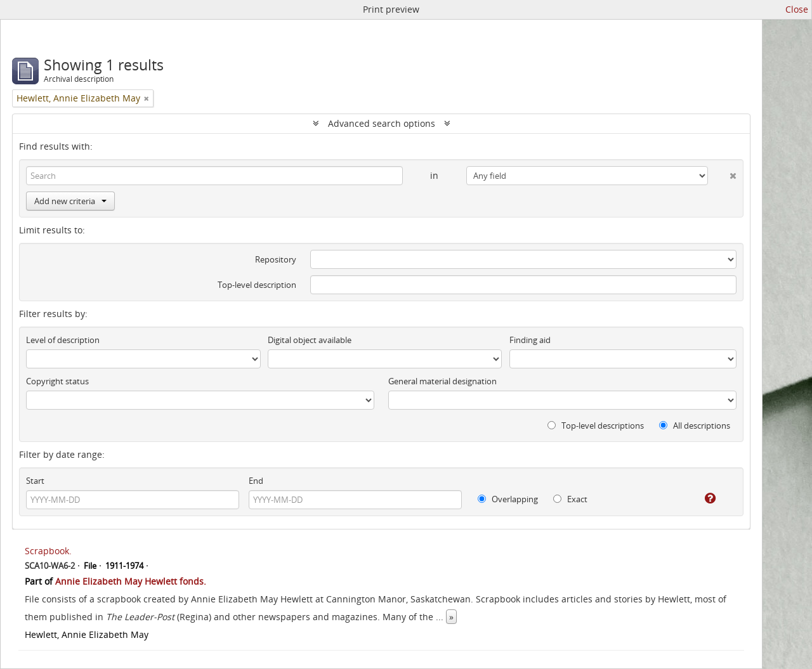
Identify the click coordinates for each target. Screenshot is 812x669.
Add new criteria (70, 201)
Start (35, 481)
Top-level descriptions (596, 425)
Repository (276, 259)
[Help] (701, 498)
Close (797, 9)
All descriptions (695, 425)
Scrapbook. (48, 551)
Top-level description (257, 285)
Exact (570, 499)
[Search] (214, 176)
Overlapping (508, 499)
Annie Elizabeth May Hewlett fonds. (131, 581)
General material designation (442, 381)
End (256, 481)
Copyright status (57, 381)
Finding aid (530, 340)
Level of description (63, 340)
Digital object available (310, 340)
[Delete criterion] (722, 173)
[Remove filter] (147, 98)
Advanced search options (382, 123)
